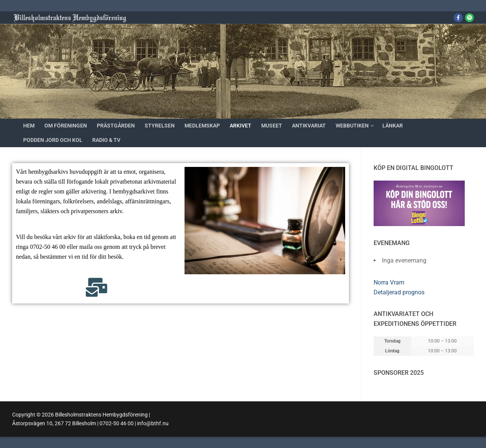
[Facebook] (458, 18)
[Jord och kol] (469, 18)
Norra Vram (389, 282)
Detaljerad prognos (399, 292)
